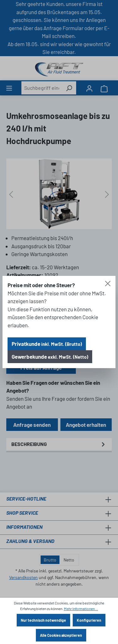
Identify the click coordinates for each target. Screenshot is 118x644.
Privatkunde (47, 344)
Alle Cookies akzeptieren (61, 635)
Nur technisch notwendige (43, 620)
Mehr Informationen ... (81, 609)
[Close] (108, 284)
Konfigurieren (89, 620)
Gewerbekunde (50, 357)
